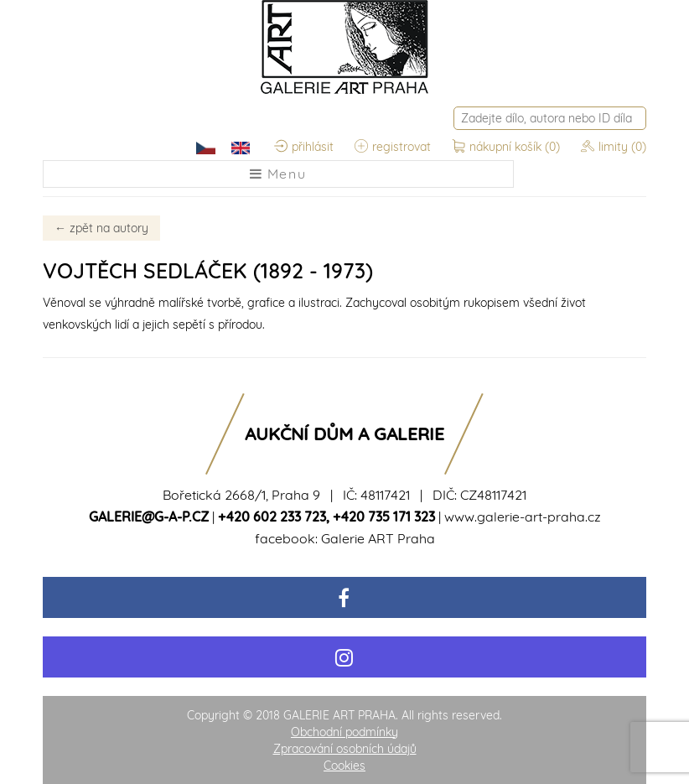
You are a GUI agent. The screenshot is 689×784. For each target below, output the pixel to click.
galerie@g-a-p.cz (149, 517)
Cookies (344, 766)
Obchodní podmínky (344, 732)
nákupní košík (508, 147)
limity (614, 147)
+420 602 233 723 (272, 517)
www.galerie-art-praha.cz (523, 517)
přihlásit (304, 147)
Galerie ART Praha (378, 538)
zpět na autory (101, 228)
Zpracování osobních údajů (345, 749)
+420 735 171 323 (384, 517)
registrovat (393, 147)
